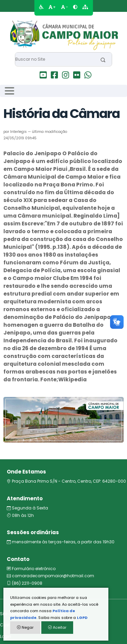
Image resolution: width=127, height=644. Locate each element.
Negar (25, 627)
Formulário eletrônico (31, 569)
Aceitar (57, 627)
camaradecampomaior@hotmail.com (50, 576)
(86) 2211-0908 (25, 583)
